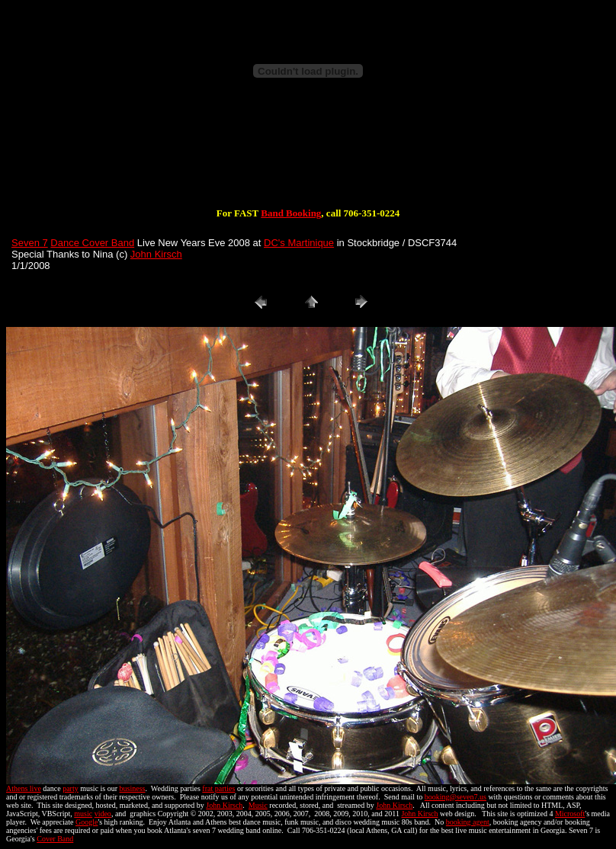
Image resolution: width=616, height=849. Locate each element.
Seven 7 (30, 243)
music (83, 814)
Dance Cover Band (92, 243)
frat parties (218, 788)
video (103, 814)
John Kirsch (156, 254)
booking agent (468, 822)
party (71, 788)
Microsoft (570, 814)
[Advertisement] (308, 159)
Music (258, 805)
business (133, 788)
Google (87, 822)
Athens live (24, 788)
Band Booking (291, 213)
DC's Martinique (299, 243)
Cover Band (55, 839)
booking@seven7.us (456, 797)
